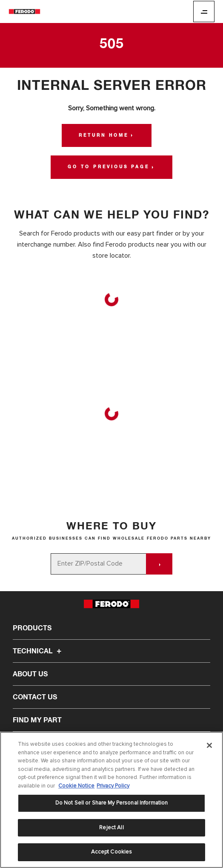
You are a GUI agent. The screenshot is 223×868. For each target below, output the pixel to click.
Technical (38, 651)
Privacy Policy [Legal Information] (113, 786)
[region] (111, 800)
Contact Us (35, 697)
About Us (30, 674)
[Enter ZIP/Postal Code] (99, 564)
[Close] (209, 745)
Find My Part (37, 720)
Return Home (104, 135)
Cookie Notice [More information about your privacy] (76, 786)
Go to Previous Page (109, 167)
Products (32, 628)
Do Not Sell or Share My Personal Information (112, 803)
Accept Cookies (112, 852)
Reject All (111, 828)
